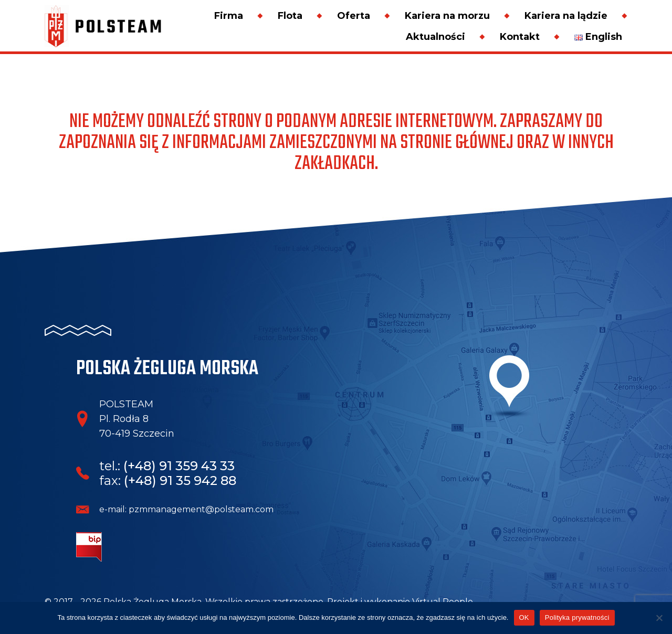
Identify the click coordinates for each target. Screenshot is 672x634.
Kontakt (520, 37)
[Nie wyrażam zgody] (659, 618)
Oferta (354, 16)
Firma (229, 16)
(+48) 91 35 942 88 (180, 480)
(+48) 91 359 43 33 (179, 466)
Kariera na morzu (447, 16)
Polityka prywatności (577, 617)
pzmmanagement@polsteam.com (201, 509)
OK (524, 617)
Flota (290, 16)
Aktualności (435, 37)
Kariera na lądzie (566, 16)
